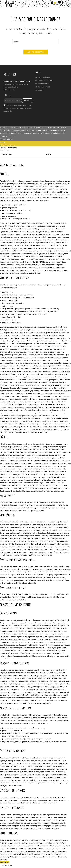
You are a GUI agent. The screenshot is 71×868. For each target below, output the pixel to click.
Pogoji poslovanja (44, 79)
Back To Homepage (35, 53)
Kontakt (41, 91)
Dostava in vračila (44, 88)
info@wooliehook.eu (20, 858)
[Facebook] (6, 96)
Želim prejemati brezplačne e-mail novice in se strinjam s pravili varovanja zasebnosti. (18, 110)
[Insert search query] (35, 41)
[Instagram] (10, 96)
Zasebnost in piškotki (45, 82)
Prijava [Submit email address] (27, 102)
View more (12, 137)
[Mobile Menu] (62, 2)
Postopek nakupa (44, 85)
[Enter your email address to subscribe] (19, 102)
